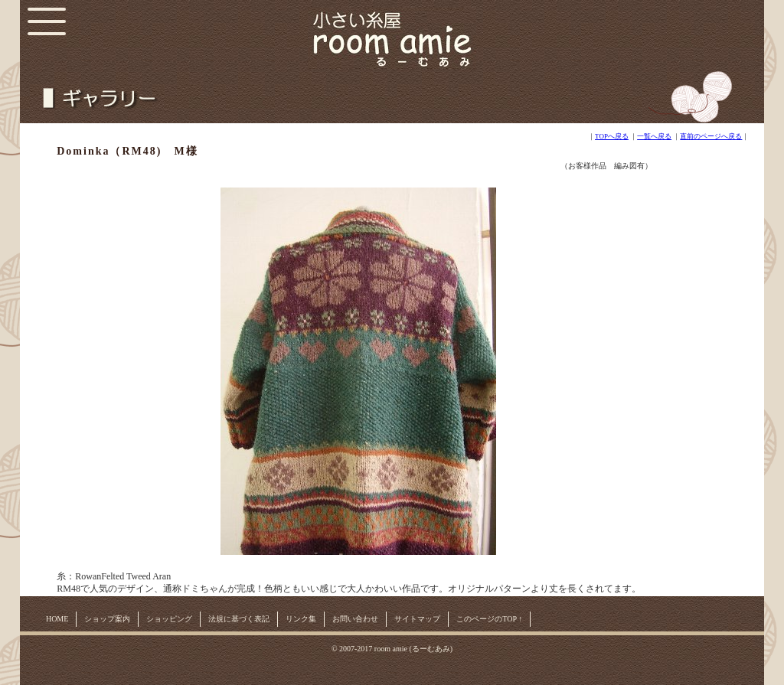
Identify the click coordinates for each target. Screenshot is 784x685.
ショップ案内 (107, 619)
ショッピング (169, 619)
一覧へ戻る (654, 136)
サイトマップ (417, 619)
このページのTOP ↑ (489, 619)
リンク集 (301, 619)
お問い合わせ (355, 619)
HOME (57, 619)
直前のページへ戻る (711, 136)
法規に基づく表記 (239, 619)
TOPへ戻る (612, 136)
